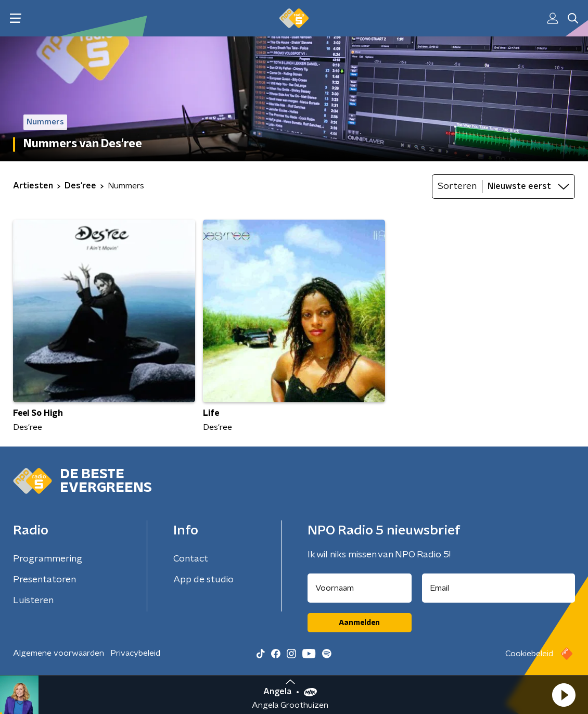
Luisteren (33, 601)
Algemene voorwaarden (59, 653)
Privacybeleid (135, 653)
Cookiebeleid (529, 654)
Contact (191, 559)
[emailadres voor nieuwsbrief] (499, 588)
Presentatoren (44, 580)
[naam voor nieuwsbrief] (360, 588)
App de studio (203, 580)
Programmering (48, 559)
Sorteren (457, 186)
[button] (564, 695)
